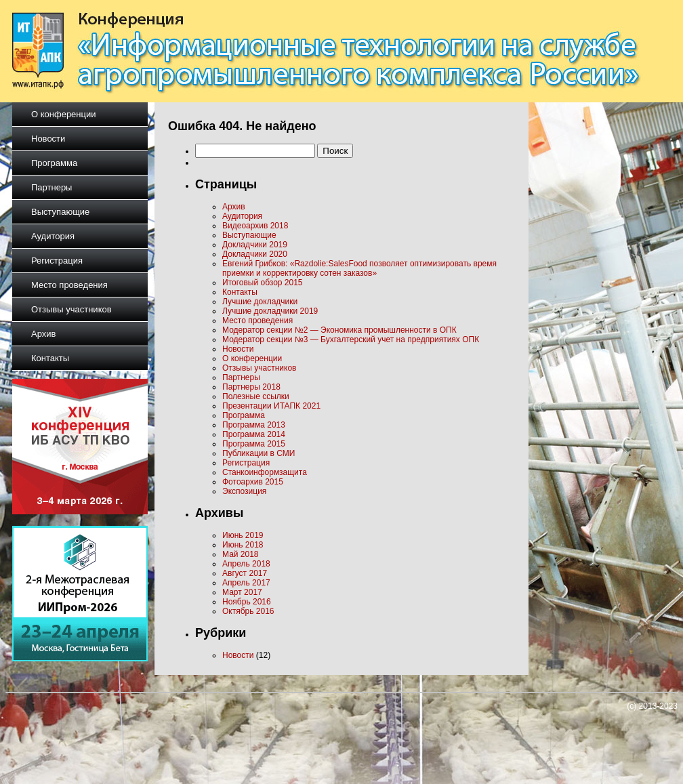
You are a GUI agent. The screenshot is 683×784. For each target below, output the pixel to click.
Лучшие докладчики (260, 302)
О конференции (64, 114)
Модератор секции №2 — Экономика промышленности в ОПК (339, 330)
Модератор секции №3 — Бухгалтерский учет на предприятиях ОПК (351, 339)
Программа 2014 (254, 434)
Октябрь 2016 (248, 611)
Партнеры (51, 187)
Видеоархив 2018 (255, 226)
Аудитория (53, 236)
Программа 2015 (254, 444)
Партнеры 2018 (251, 387)
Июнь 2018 (243, 545)
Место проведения (69, 285)
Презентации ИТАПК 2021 (271, 406)
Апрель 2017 (246, 583)
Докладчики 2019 (255, 245)
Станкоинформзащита (265, 472)
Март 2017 (242, 592)
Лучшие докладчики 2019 (270, 311)
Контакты (50, 358)
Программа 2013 (254, 425)
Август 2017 (245, 573)
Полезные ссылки (256, 396)
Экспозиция (244, 491)
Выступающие (60, 212)
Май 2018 (241, 554)
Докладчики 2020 (255, 254)
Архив (43, 334)
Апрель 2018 (246, 564)
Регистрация (57, 261)
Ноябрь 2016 (247, 602)
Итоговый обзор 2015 (263, 283)
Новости (48, 139)
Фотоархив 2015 (253, 482)
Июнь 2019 (243, 535)
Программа (54, 163)
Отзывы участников (71, 309)
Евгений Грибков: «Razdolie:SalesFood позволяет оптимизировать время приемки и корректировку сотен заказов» (359, 268)
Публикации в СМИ (258, 453)
